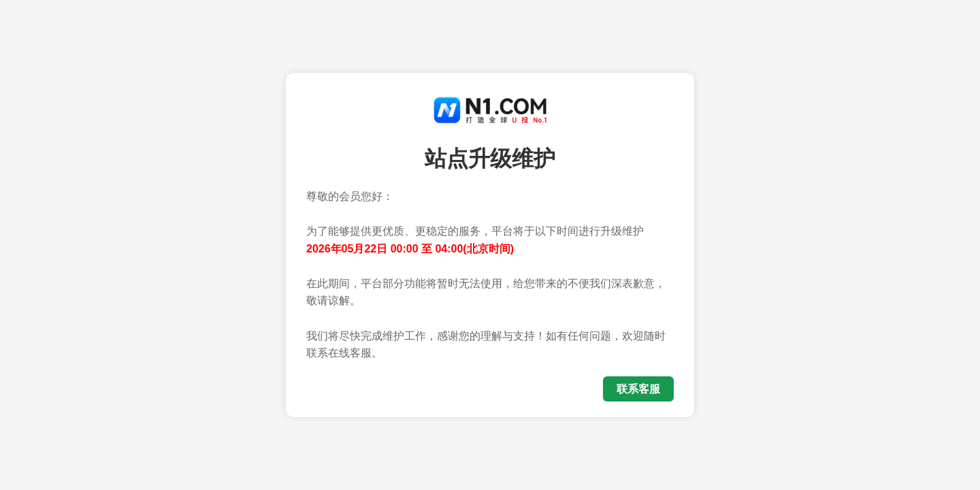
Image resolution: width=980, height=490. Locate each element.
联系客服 (638, 389)
